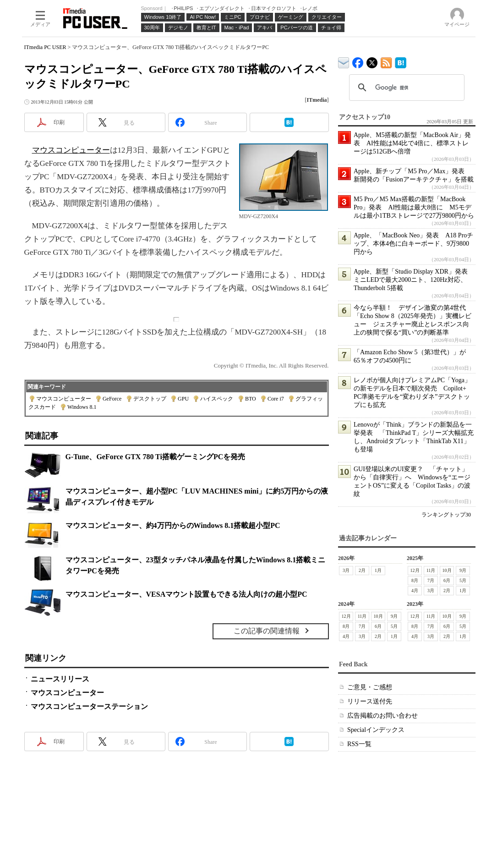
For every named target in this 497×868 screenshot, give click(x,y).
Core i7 (276, 399)
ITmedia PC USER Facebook (358, 61)
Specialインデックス (376, 730)
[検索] (405, 88)
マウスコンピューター (71, 150)
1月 (378, 570)
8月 (415, 580)
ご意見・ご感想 (370, 687)
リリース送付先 (370, 701)
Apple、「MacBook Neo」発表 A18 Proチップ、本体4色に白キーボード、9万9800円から (413, 244)
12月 (415, 570)
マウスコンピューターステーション (89, 706)
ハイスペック (217, 399)
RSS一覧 (359, 744)
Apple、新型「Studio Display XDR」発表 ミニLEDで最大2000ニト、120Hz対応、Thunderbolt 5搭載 (414, 280)
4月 (415, 591)
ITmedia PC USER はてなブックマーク (401, 61)
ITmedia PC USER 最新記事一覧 (386, 61)
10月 (447, 570)
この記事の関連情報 (267, 631)
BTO (251, 399)
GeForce (112, 399)
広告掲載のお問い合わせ (382, 716)
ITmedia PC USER (45, 47)
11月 (431, 570)
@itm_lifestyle (372, 61)
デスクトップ (150, 399)
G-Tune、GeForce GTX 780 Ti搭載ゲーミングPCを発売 (156, 457)
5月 (463, 580)
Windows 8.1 (82, 407)
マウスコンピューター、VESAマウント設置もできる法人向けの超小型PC (186, 594)
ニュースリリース (60, 679)
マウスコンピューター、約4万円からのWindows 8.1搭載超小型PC (173, 525)
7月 (431, 580)
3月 (346, 570)
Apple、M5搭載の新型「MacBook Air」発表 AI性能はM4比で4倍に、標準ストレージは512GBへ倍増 (412, 143)
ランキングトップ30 (446, 515)
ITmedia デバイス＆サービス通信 (344, 61)
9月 (463, 570)
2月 (362, 570)
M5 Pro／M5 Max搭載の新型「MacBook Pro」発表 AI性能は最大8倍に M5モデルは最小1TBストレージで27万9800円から (414, 207)
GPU (183, 399)
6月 (447, 580)
